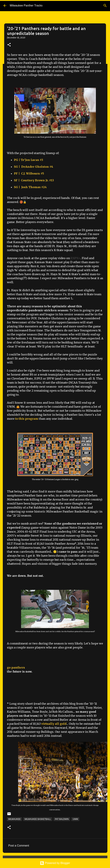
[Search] (105, 6)
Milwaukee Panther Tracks (26, 5)
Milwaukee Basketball (38, 819)
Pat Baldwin (62, 819)
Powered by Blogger (55, 863)
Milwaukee (15, 819)
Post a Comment (19, 846)
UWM (75, 819)
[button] (9, 45)
